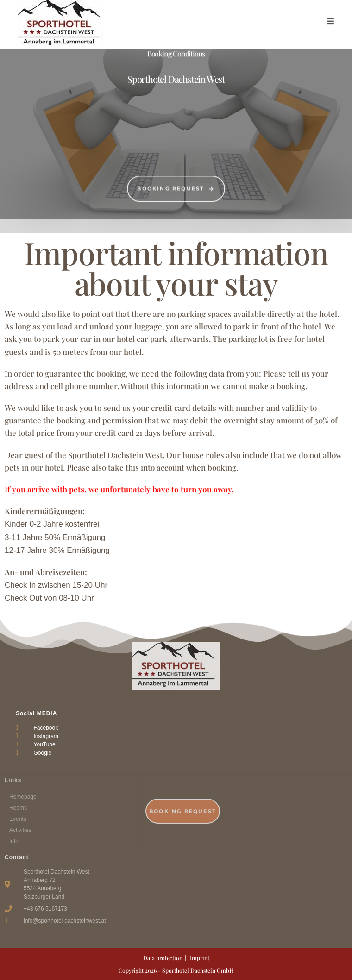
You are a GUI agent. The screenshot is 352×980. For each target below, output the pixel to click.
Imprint (200, 958)
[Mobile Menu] (331, 21)
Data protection (163, 958)
